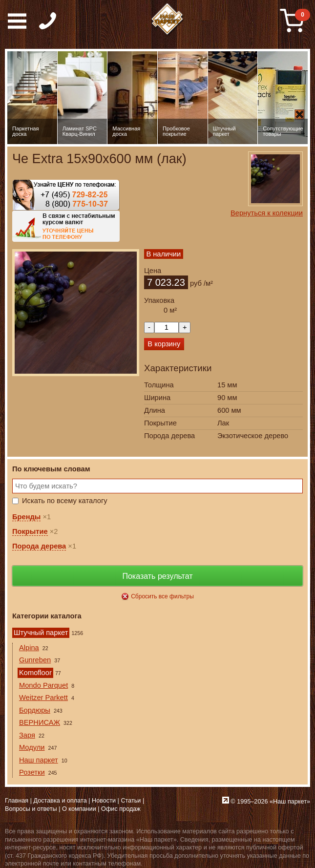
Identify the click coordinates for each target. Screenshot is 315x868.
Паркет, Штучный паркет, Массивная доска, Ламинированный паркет (168, 20)
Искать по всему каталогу (65, 501)
